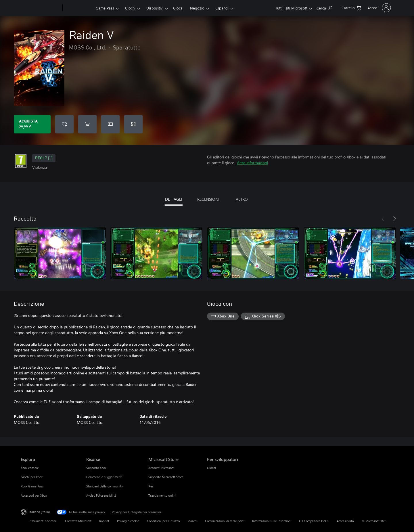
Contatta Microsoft (78, 521)
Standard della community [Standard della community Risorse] (105, 486)
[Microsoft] (40, 8)
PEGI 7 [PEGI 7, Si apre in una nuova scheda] (44, 158)
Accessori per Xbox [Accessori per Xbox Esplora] (34, 495)
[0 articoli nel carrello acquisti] (351, 7)
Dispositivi (155, 8)
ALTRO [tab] (242, 199)
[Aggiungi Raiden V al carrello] (87, 124)
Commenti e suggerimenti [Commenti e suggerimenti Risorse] (104, 477)
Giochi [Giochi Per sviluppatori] (211, 468)
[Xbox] (78, 8)
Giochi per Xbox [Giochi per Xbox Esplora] (32, 477)
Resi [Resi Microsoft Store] (151, 486)
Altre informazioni (252, 163)
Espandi (222, 8)
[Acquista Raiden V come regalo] (110, 124)
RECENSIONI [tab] (208, 199)
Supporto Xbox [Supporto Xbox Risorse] (96, 468)
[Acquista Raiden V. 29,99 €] (32, 124)
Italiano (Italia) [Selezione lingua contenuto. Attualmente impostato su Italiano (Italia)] (40, 512)
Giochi (130, 8)
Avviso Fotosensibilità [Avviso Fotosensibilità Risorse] (101, 495)
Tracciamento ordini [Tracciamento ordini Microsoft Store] (162, 495)
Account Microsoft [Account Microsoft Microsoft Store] (161, 468)
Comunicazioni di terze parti (225, 521)
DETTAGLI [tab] (174, 199)
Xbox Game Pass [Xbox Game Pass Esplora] (32, 486)
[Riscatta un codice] (133, 124)
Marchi (192, 521)
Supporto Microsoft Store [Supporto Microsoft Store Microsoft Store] (166, 477)
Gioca (178, 8)
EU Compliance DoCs (314, 521)
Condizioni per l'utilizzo (163, 521)
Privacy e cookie (128, 521)
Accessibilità (345, 521)
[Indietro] (383, 219)
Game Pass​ (105, 8)
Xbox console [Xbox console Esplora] (30, 468)
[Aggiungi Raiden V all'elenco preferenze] (64, 124)
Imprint (104, 521)
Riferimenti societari (43, 521)
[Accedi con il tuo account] (379, 8)
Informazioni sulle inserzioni (272, 521)
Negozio (197, 8)
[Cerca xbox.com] (324, 7)
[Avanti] (394, 219)
